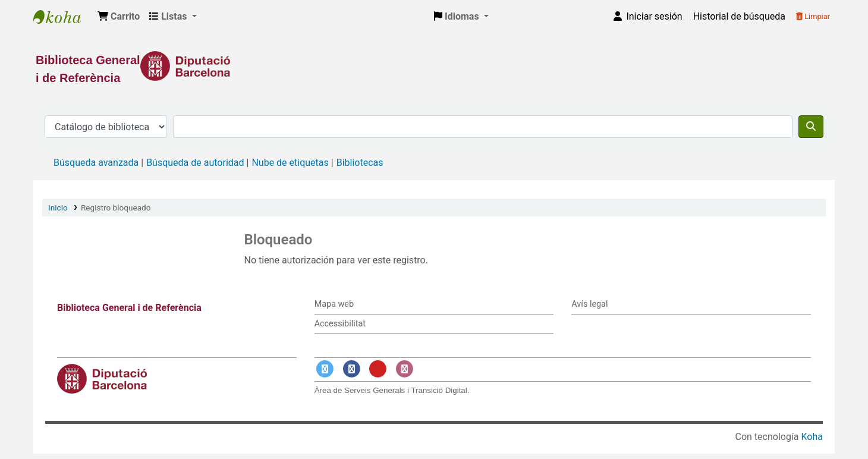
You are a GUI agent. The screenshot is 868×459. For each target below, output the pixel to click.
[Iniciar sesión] (647, 17)
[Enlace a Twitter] (325, 370)
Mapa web (334, 304)
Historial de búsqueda (739, 16)
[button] (119, 17)
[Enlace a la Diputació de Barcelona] (434, 66)
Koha (812, 437)
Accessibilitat (340, 324)
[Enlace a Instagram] (404, 370)
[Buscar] (811, 127)
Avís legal (589, 304)
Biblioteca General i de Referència (63, 17)
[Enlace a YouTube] (378, 370)
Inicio (58, 208)
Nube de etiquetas (290, 163)
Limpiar (813, 16)
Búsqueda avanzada (96, 163)
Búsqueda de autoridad (195, 163)
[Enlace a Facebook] (351, 370)
